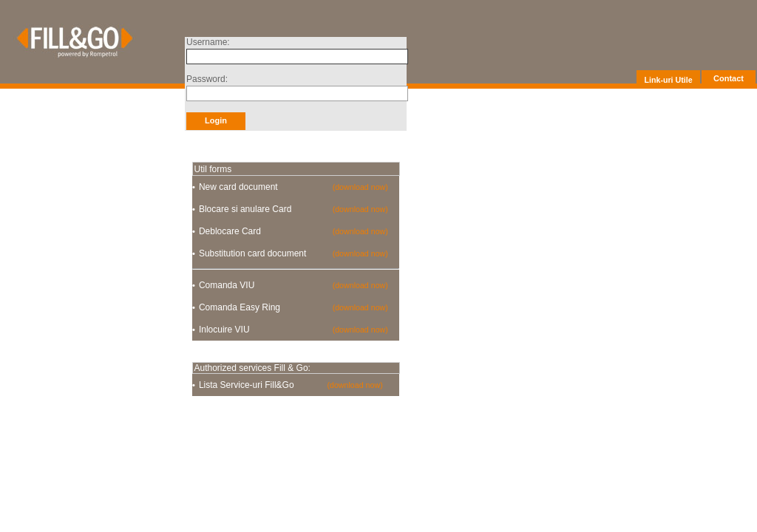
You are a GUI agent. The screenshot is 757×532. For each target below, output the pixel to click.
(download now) (360, 187)
